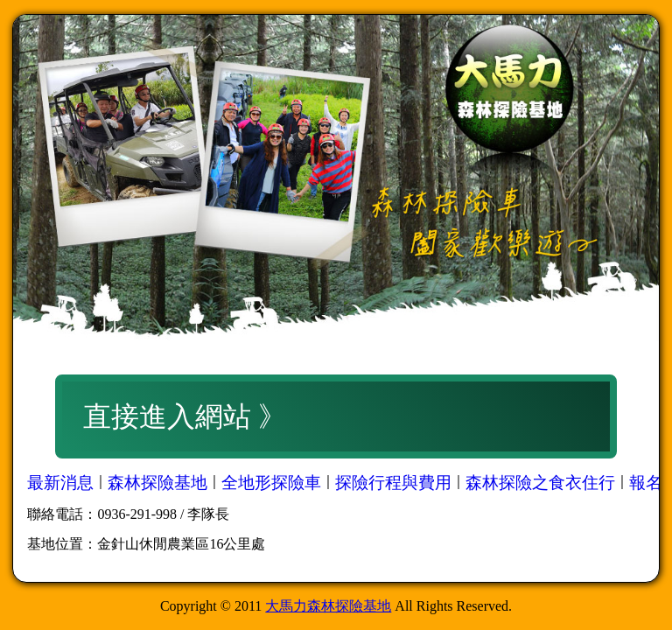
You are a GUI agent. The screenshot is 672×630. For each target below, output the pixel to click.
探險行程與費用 (393, 483)
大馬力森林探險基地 (328, 606)
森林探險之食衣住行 (540, 483)
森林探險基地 (157, 483)
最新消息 (60, 483)
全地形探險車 (271, 483)
